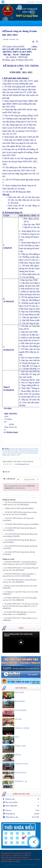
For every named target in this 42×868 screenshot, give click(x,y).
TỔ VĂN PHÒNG (21, 710)
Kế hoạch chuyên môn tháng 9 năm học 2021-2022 (21, 586)
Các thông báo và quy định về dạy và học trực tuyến (21, 592)
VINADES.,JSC (32, 864)
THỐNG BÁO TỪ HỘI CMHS (15, 508)
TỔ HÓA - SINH (20, 746)
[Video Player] (21, 642)
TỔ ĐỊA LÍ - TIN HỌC (22, 728)
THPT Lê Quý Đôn (27, 16)
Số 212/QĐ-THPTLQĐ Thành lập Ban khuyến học (21, 546)
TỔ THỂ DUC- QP (21, 781)
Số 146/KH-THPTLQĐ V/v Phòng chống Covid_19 (21, 618)
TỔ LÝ (17, 737)
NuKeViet (16, 864)
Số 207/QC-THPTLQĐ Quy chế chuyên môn (19, 518)
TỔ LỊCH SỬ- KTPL (22, 764)
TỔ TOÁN (18, 719)
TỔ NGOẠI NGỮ (20, 773)
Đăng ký (39, 2)
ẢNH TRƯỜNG (20, 701)
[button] (21, 642)
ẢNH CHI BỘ (19, 693)
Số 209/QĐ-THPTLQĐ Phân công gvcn (18, 524)
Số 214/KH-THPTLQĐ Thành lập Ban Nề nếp (20, 552)
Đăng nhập (31, 2)
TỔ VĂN (18, 755)
